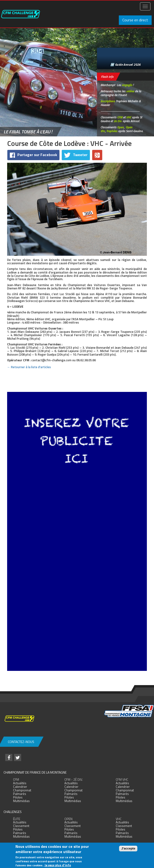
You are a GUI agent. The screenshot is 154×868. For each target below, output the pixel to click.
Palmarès (20, 794)
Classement (21, 826)
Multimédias (21, 801)
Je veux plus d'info (58, 865)
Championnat (22, 790)
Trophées (112, 131)
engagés (127, 85)
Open (120, 127)
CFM (120, 117)
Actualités (20, 783)
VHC (129, 117)
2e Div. (118, 121)
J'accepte (128, 848)
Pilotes (18, 797)
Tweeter (76, 155)
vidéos (130, 91)
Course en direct (135, 20)
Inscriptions (108, 101)
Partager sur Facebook (33, 155)
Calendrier (20, 787)
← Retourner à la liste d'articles (29, 367)
